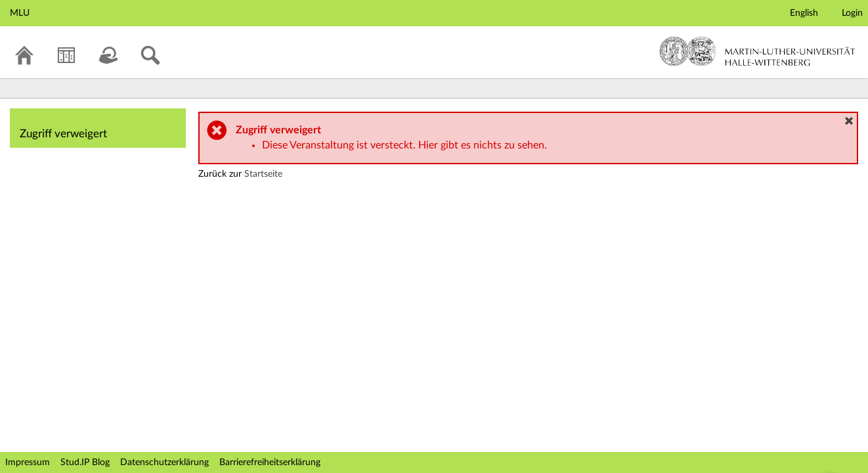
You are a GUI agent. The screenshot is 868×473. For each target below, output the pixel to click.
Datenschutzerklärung (164, 462)
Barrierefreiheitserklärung (270, 462)
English (804, 13)
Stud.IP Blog (85, 462)
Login (852, 13)
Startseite (263, 174)
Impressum (28, 462)
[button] (849, 121)
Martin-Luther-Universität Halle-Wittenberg (757, 51)
